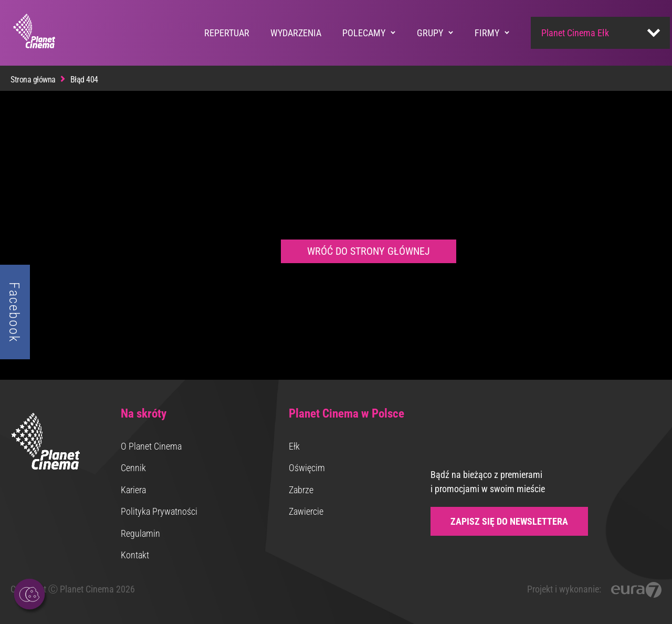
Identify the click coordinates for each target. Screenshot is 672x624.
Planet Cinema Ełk (575, 33)
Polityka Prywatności (159, 511)
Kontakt (135, 555)
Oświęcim (307, 468)
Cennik (133, 468)
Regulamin (140, 533)
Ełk (294, 446)
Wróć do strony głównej (369, 251)
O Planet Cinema (151, 446)
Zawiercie (306, 511)
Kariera (133, 490)
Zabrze (301, 490)
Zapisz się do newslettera (509, 521)
